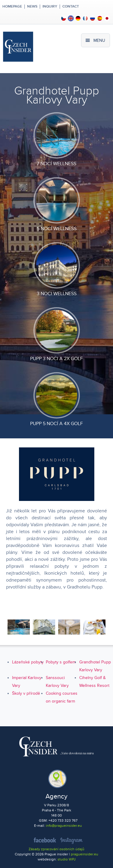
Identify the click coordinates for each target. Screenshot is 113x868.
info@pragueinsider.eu (64, 826)
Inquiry (50, 7)
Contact (71, 7)
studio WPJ (67, 859)
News (32, 7)
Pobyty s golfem (61, 662)
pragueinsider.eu (85, 854)
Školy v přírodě (26, 693)
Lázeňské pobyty (28, 662)
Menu (99, 40)
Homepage (12, 7)
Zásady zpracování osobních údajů (56, 849)
